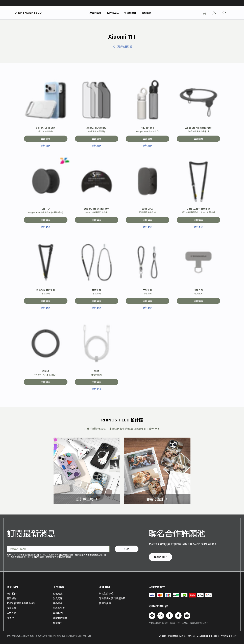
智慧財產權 (105, 603)
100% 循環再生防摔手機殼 (21, 603)
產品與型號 (95, 13)
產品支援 (58, 603)
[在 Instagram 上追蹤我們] (161, 616)
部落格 (10, 618)
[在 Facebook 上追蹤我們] (169, 616)
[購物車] (204, 13)
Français (191, 636)
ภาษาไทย (225, 636)
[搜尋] (224, 13)
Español (215, 636)
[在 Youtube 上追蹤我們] (187, 616)
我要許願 (160, 557)
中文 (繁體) (173, 636)
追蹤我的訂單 (60, 618)
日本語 (182, 636)
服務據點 (12, 598)
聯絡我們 (58, 613)
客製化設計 (130, 13)
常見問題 (58, 598)
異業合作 (58, 623)
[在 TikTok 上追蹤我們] (178, 616)
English (163, 636)
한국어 (234, 636)
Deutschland (203, 636)
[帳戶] (214, 13)
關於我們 (146, 13)
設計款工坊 (113, 13)
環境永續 (12, 608)
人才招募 (12, 613)
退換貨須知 (59, 608)
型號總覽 (58, 594)
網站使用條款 (65, 557)
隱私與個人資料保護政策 (112, 598)
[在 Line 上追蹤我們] (152, 616)
